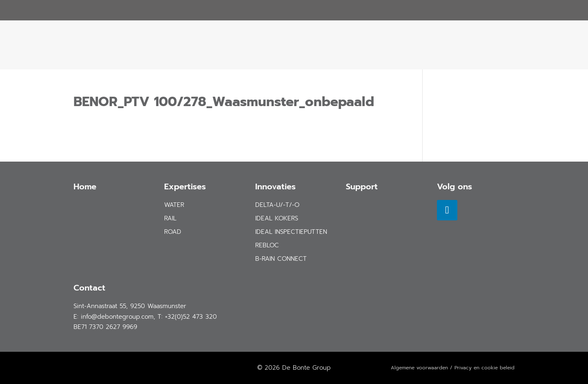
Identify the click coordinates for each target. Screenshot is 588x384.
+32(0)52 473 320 (191, 317)
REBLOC (267, 245)
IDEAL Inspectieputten (291, 232)
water (174, 205)
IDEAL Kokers (277, 218)
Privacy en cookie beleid (484, 368)
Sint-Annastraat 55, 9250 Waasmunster (130, 306)
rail (170, 218)
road (173, 232)
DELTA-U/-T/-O (277, 205)
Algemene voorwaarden (419, 368)
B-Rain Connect (281, 259)
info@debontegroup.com (117, 317)
